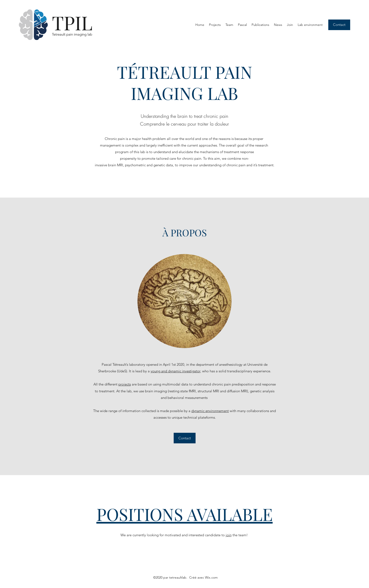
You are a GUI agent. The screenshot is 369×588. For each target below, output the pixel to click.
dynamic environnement (210, 411)
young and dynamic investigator (175, 371)
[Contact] (339, 25)
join (229, 535)
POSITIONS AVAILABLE (185, 514)
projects (125, 384)
